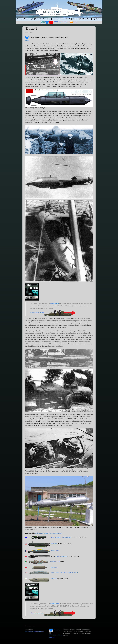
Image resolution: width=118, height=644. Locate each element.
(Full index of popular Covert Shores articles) (49, 533)
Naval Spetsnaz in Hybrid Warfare (61, 537)
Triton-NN (54, 579)
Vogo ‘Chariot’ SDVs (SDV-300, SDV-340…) (64, 573)
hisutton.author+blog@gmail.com (34, 632)
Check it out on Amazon (37, 313)
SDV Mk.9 (54, 544)
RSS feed (52, 638)
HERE (27, 40)
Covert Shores (55, 303)
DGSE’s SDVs (55, 551)
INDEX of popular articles (61, 22)
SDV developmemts (61, 556)
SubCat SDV (54, 567)
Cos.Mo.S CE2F (55, 562)
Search (75, 22)
